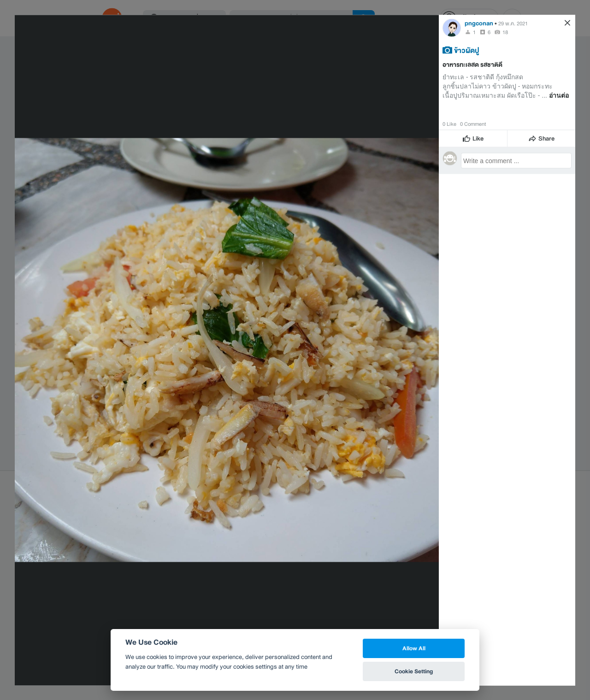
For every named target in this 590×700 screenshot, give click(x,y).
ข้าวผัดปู (467, 50)
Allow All (414, 648)
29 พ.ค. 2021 (513, 23)
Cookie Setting (414, 671)
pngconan (479, 23)
